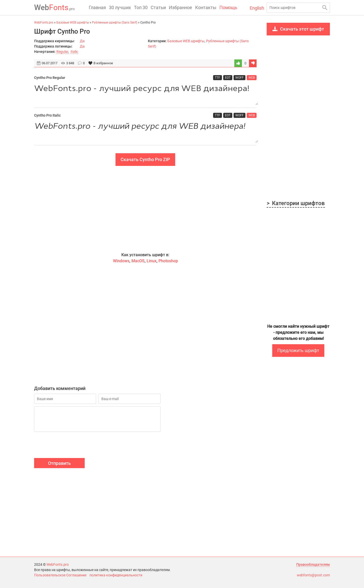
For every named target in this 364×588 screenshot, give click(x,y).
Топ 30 (141, 7)
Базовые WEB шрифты (186, 41)
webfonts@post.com (313, 575)
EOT (228, 78)
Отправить (59, 463)
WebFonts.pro (58, 564)
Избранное (180, 7)
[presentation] (73, 446)
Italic (74, 52)
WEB (252, 78)
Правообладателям (313, 564)
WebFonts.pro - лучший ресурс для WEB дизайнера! (145, 94)
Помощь (228, 7)
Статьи (158, 7)
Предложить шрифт (298, 351)
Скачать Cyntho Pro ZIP (145, 159)
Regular (62, 52)
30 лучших (120, 7)
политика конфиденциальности (116, 575)
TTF (218, 78)
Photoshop (168, 261)
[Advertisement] (145, 209)
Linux (152, 261)
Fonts (54, 7)
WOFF (240, 78)
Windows (121, 261)
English (257, 8)
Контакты (206, 7)
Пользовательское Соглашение (60, 575)
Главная (97, 7)
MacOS (138, 261)
